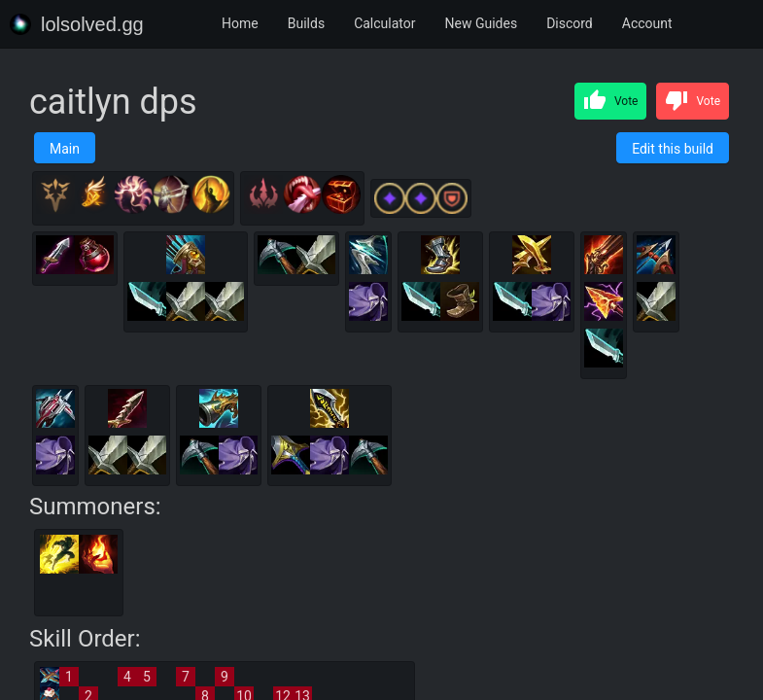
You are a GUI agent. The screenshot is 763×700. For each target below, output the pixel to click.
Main (65, 149)
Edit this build (673, 149)
